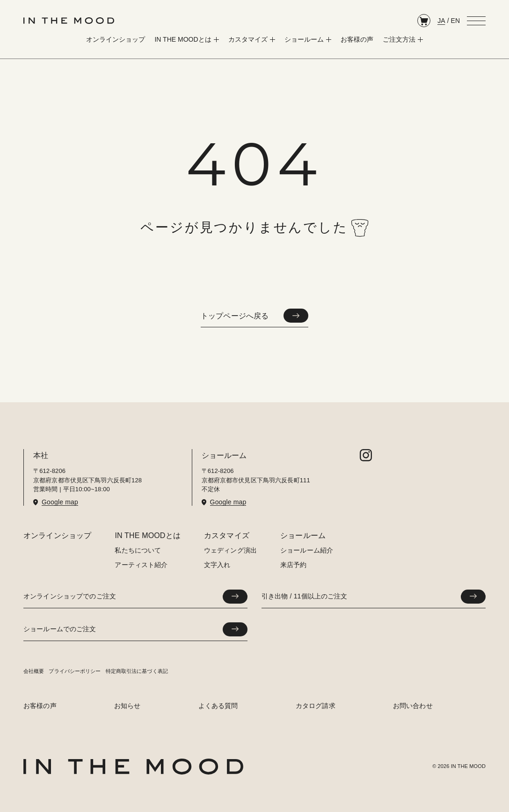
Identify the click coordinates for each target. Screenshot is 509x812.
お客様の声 (40, 706)
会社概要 (34, 671)
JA (441, 21)
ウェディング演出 (230, 550)
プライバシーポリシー (75, 671)
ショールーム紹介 (307, 550)
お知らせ (127, 706)
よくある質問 (218, 706)
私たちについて (138, 550)
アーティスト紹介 (141, 565)
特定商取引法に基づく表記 (137, 671)
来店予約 (294, 565)
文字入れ (217, 565)
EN (455, 21)
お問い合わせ (413, 706)
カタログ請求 (316, 706)
